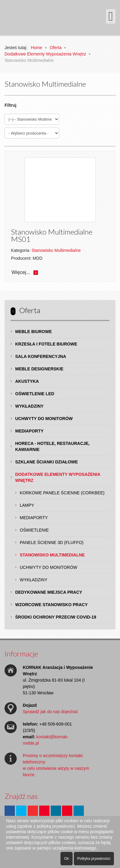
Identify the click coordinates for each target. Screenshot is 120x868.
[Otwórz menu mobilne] (111, 16)
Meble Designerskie (39, 369)
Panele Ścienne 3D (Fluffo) (52, 542)
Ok (66, 859)
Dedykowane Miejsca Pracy (49, 592)
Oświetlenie (34, 530)
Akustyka (27, 381)
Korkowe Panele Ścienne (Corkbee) (62, 493)
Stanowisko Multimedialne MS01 (52, 235)
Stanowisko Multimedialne (52, 555)
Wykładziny (29, 406)
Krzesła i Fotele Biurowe (46, 344)
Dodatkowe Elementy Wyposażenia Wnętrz (58, 477)
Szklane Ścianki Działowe (46, 462)
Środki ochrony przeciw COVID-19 (56, 617)
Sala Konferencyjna (41, 356)
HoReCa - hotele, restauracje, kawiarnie (52, 446)
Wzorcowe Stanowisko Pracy (51, 605)
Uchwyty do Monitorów (44, 419)
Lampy (27, 505)
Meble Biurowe (34, 332)
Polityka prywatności (94, 859)
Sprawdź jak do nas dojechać (50, 712)
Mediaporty (29, 431)
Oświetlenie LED (35, 394)
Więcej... (21, 272)
